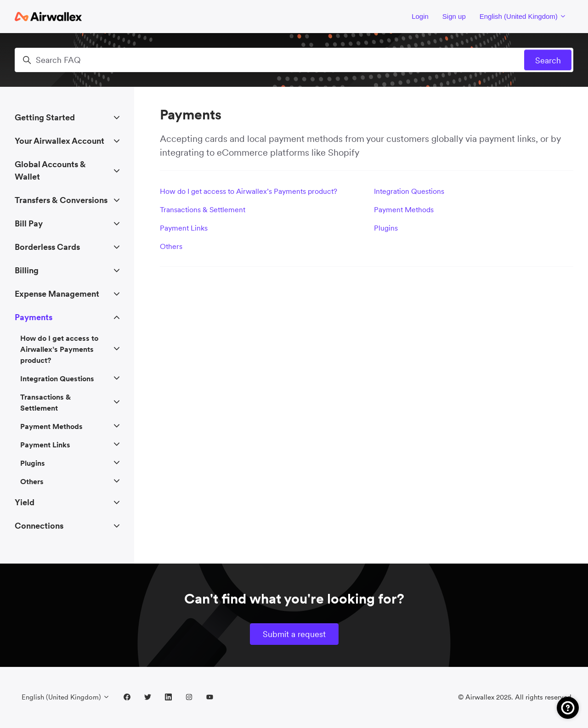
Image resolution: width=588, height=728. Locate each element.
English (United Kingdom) (523, 16)
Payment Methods (404, 209)
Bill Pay (29, 223)
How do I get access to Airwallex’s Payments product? (249, 191)
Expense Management (57, 294)
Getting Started (45, 117)
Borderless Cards (47, 247)
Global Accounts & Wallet (50, 170)
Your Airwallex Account (59, 141)
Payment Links (184, 228)
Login (420, 16)
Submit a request (294, 634)
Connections (39, 526)
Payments (34, 317)
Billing (27, 270)
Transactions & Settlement (203, 209)
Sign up (454, 16)
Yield (25, 502)
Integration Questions (409, 191)
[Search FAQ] (294, 60)
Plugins (386, 228)
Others (171, 246)
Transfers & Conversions (61, 200)
